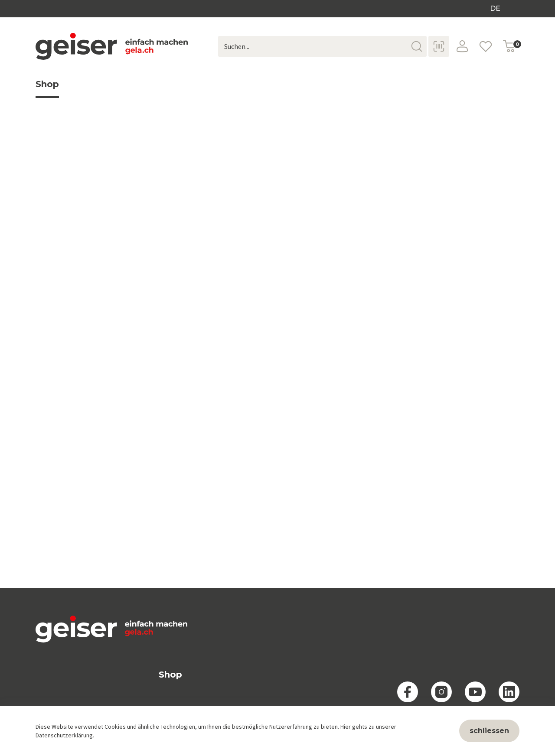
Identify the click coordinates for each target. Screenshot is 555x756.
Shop (47, 88)
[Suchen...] (322, 46)
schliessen (489, 731)
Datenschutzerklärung (64, 735)
